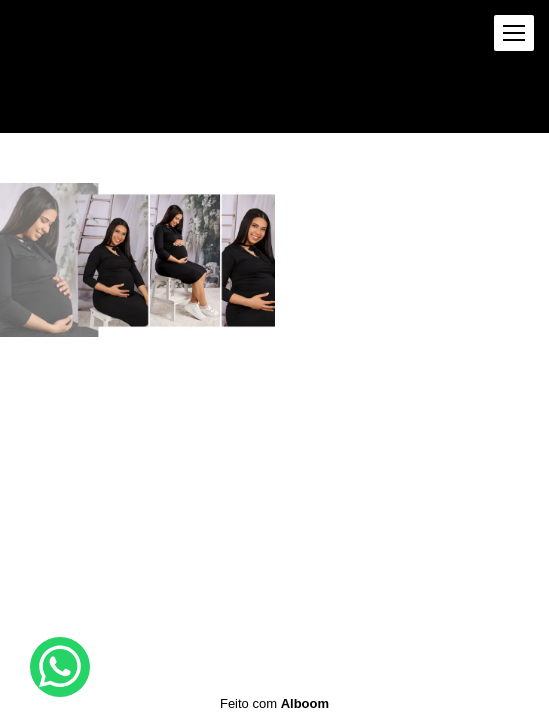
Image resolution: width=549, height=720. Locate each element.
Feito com (274, 703)
